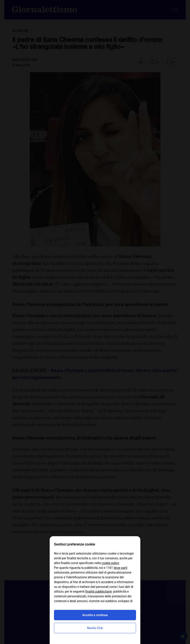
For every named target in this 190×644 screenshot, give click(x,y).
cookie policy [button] (110, 563)
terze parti (120, 568)
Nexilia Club (95, 628)
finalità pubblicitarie (98, 592)
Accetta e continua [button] (95, 615)
